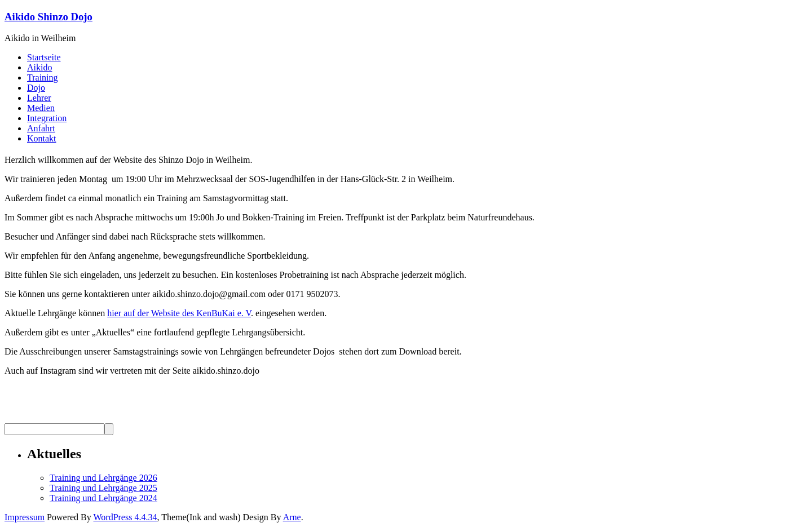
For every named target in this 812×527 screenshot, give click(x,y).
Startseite (44, 57)
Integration (47, 118)
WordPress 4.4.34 (125, 517)
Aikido (39, 67)
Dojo (36, 88)
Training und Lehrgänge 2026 (103, 478)
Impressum (25, 517)
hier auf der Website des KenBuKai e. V (179, 313)
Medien (41, 108)
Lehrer (39, 98)
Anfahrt (41, 128)
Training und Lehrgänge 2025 (103, 488)
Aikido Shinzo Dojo (48, 17)
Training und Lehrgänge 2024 (103, 498)
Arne (292, 517)
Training (43, 77)
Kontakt (42, 138)
